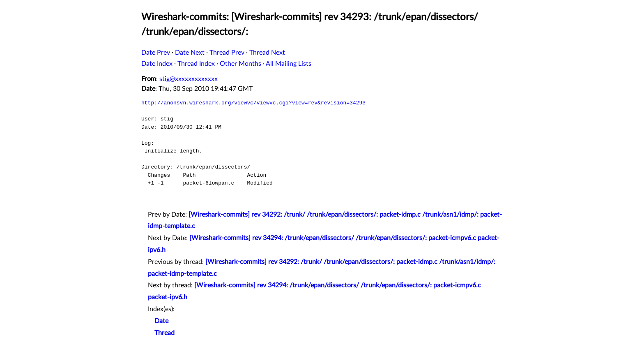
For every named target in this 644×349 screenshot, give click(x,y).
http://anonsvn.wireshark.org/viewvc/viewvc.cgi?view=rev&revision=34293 (253, 103)
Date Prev (156, 53)
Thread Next (267, 53)
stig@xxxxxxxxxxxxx (189, 79)
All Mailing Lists (289, 64)
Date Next (190, 53)
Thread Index (196, 64)
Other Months (240, 64)
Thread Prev (227, 53)
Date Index (157, 64)
